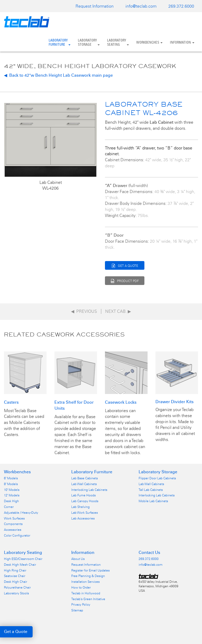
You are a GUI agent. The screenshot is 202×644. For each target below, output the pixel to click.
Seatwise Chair (15, 576)
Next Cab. (118, 311)
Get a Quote (16, 632)
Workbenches (149, 42)
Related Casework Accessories (64, 334)
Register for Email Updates (90, 570)
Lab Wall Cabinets (84, 484)
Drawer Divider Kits (175, 402)
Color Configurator (17, 536)
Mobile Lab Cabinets (153, 501)
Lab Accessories (83, 518)
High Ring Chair (15, 570)
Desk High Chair (16, 582)
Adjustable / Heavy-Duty (21, 513)
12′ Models (12, 495)
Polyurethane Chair (17, 588)
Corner (9, 507)
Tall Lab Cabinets (151, 490)
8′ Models (11, 484)
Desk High (11, 501)
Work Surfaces (14, 518)
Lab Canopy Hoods (85, 501)
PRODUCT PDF (125, 280)
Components (13, 524)
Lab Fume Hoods (84, 495)
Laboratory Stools (16, 593)
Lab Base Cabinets (85, 478)
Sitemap (77, 610)
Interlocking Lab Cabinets (89, 490)
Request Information (95, 6)
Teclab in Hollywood (86, 593)
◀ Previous (84, 311)
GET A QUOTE (125, 265)
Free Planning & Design (88, 576)
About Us (78, 559)
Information (182, 42)
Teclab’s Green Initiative (88, 599)
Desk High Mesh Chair (20, 565)
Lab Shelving (80, 507)
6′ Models (11, 478)
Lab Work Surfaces (85, 513)
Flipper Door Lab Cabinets (157, 478)
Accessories (13, 530)
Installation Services (85, 582)
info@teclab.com (141, 6)
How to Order (81, 588)
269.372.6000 (181, 6)
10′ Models (12, 490)
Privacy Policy (81, 605)
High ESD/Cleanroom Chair (23, 559)
